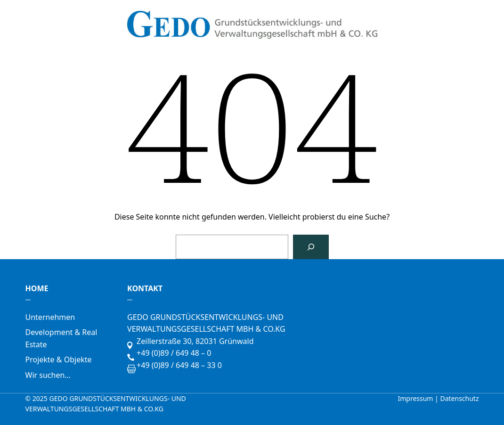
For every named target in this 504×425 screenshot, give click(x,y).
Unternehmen (50, 317)
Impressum (416, 398)
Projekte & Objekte (59, 360)
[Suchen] (311, 247)
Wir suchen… (48, 375)
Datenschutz (459, 398)
